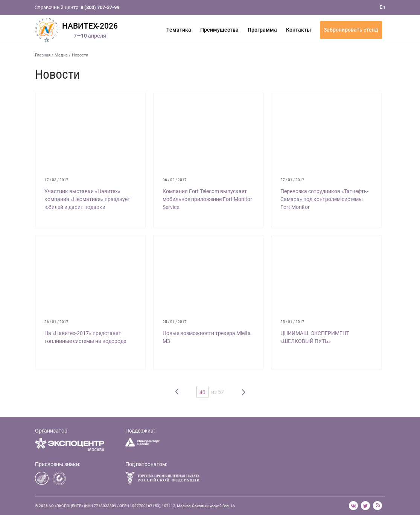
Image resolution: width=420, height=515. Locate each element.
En (382, 7)
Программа (262, 30)
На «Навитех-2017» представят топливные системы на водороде (85, 337)
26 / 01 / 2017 (56, 322)
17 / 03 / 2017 (56, 180)
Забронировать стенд (351, 30)
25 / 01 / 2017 (175, 322)
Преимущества (219, 30)
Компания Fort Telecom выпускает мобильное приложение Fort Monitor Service (207, 199)
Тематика (179, 30)
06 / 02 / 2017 (175, 180)
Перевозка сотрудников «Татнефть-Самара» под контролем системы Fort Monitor (324, 199)
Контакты (298, 30)
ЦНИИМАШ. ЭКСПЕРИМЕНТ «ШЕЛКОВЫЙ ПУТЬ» (315, 337)
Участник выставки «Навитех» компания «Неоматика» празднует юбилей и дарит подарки (87, 199)
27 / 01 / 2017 (292, 180)
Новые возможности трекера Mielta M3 (207, 337)
